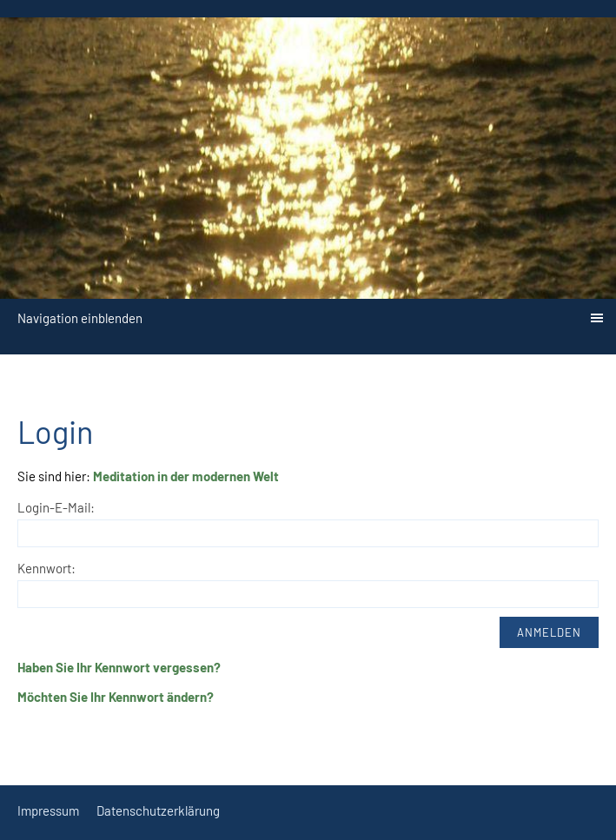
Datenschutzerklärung (158, 810)
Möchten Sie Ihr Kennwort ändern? (116, 697)
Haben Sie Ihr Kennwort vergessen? (119, 667)
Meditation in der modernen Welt (186, 476)
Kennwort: (46, 568)
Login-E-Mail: (56, 507)
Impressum (48, 810)
